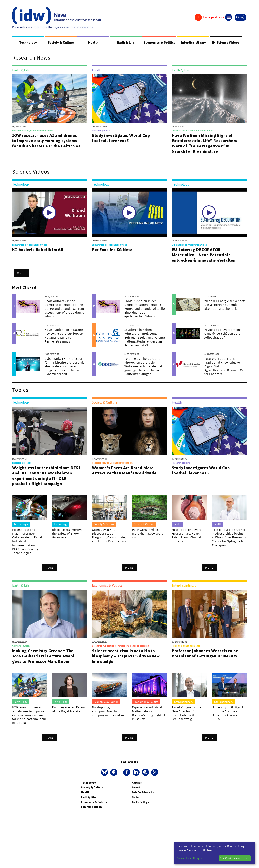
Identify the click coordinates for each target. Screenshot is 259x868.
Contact (136, 797)
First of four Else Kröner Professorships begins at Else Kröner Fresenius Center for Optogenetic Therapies (229, 538)
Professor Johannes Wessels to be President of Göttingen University (205, 654)
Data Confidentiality (143, 793)
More (21, 273)
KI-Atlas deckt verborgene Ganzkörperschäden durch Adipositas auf (223, 334)
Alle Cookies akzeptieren (235, 858)
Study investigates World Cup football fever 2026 (121, 138)
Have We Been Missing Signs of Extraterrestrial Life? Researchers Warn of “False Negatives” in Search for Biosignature (204, 144)
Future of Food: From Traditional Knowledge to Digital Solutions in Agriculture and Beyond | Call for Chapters (225, 366)
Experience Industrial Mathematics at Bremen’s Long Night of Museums (148, 713)
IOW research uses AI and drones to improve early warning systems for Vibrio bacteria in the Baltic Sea (46, 141)
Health (93, 43)
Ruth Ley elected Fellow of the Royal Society (69, 709)
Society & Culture (61, 43)
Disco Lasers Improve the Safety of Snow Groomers (67, 534)
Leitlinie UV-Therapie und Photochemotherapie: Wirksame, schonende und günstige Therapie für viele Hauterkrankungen (143, 366)
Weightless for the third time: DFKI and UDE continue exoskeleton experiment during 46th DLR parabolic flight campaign (46, 476)
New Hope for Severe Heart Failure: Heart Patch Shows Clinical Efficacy (187, 536)
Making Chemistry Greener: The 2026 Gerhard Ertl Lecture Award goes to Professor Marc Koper (43, 656)
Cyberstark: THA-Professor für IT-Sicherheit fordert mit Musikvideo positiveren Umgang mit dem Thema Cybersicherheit (64, 366)
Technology (28, 43)
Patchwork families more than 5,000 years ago (148, 534)
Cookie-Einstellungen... (191, 858)
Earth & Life (125, 43)
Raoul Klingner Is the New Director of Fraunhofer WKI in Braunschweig (186, 713)
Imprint (136, 788)
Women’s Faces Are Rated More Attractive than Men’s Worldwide (124, 471)
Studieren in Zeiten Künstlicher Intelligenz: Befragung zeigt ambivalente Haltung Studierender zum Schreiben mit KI (145, 338)
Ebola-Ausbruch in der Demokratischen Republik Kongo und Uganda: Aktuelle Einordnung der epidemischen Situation (145, 309)
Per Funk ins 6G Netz (112, 250)
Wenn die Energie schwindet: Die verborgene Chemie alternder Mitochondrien (225, 305)
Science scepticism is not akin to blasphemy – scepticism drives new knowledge (126, 656)
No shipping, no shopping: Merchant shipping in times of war (109, 711)
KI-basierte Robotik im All (38, 250)
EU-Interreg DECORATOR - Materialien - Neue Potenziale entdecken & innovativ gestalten (204, 255)
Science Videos (226, 43)
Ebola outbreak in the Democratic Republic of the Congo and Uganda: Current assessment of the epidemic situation (64, 309)
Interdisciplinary (193, 43)
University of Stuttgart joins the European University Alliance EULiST (227, 713)
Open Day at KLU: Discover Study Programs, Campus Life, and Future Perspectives (109, 536)
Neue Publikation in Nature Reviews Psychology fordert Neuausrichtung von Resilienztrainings (64, 336)
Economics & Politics (159, 43)
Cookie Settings (140, 802)
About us (137, 783)
